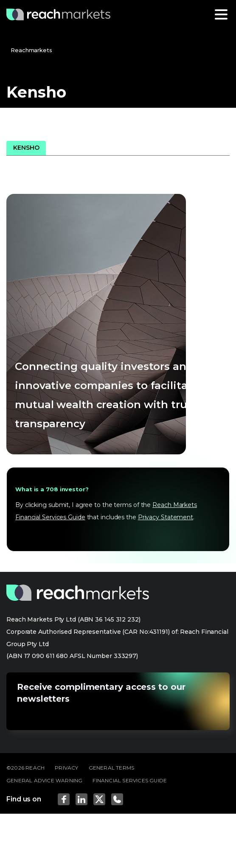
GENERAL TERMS (112, 768)
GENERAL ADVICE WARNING (44, 780)
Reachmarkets (31, 50)
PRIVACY (66, 768)
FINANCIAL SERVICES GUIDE (130, 780)
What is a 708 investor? (52, 489)
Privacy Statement (166, 517)
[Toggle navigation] (221, 14)
